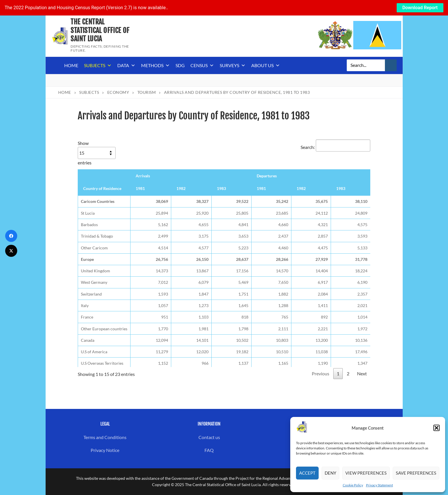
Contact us (209, 437)
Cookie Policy (353, 485)
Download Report (420, 8)
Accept (307, 473)
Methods (155, 65)
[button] (437, 428)
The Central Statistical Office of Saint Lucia (100, 30)
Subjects (98, 65)
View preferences (366, 473)
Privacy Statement (379, 485)
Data (126, 65)
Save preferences (416, 473)
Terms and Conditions (105, 437)
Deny (330, 473)
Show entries (97, 153)
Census (202, 65)
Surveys (233, 65)
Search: (335, 147)
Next (362, 373)
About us (266, 65)
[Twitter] (11, 251)
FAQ (209, 450)
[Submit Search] (391, 65)
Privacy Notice (105, 450)
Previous (321, 373)
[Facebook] (11, 236)
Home (71, 65)
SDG (180, 65)
